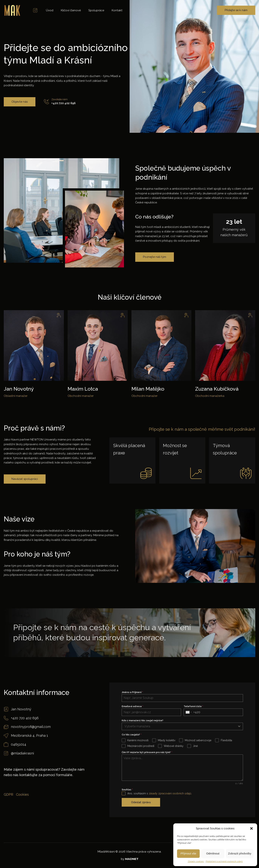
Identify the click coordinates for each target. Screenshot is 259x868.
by (130, 859)
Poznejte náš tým (155, 257)
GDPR (8, 794)
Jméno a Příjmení (132, 692)
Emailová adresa (132, 706)
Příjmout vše (188, 853)
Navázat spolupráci (25, 479)
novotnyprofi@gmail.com (31, 727)
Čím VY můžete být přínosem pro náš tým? (147, 752)
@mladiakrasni (22, 753)
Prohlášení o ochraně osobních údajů (224, 861)
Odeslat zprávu (141, 802)
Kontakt (117, 10)
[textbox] (179, 726)
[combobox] (189, 712)
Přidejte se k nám (236, 10)
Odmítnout (213, 853)
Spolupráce (96, 10)
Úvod (50, 10)
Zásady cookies (196, 861)
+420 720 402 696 (63, 103)
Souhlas (127, 790)
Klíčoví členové (71, 10)
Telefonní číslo (193, 706)
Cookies (22, 794)
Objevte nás (20, 102)
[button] (251, 828)
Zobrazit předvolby (240, 853)
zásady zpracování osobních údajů (170, 793)
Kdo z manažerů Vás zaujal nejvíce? (142, 721)
